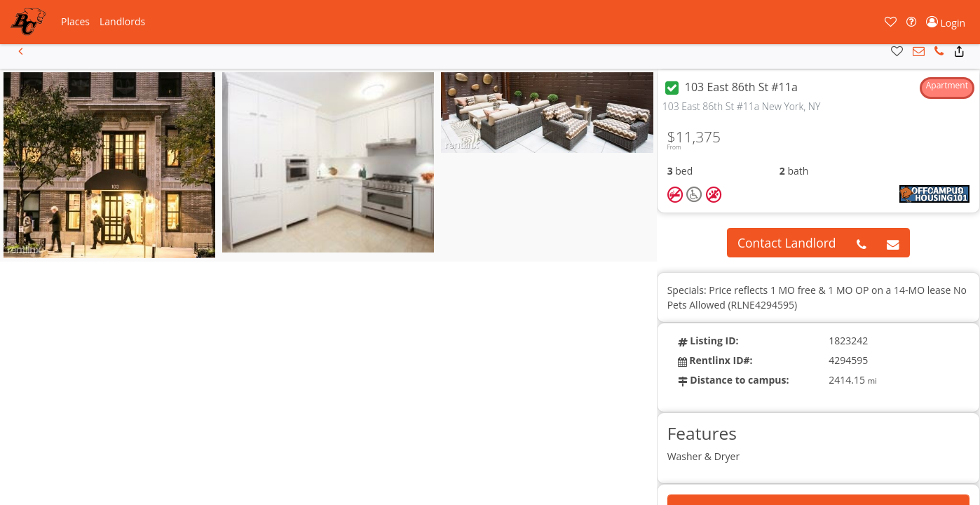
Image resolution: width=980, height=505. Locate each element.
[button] (75, 22)
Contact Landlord (787, 243)
